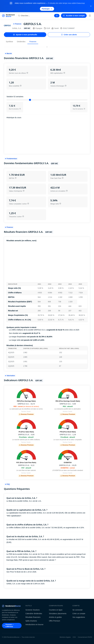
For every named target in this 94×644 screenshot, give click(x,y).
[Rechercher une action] (35, 16)
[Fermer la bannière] (91, 6)
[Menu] (90, 16)
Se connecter (78, 610)
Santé (55, 28)
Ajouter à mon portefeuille (25, 35)
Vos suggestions (79, 617)
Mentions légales (65, 637)
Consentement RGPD (85, 637)
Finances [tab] (33, 42)
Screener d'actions (33, 610)
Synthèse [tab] (9, 42)
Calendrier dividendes (34, 614)
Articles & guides (55, 617)
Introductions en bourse (34, 624)
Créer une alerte (69, 35)
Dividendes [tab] (21, 42)
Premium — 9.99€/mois (9, 626)
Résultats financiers (33, 617)
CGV (74, 637)
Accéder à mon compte (74, 16)
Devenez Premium (26, 414)
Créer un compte (79, 614)
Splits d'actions (31, 621)
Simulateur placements (58, 614)
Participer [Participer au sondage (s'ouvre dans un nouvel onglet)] (47, 9)
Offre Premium (55, 621)
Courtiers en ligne (56, 610)
